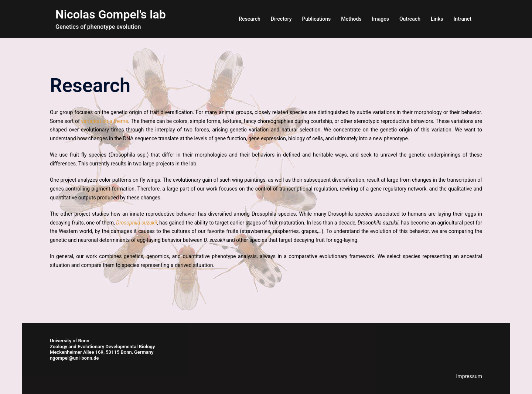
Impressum (469, 376)
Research (249, 19)
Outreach (410, 19)
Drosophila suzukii (137, 223)
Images (381, 19)
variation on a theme (104, 121)
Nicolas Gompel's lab (111, 14)
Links (437, 19)
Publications (317, 19)
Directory (281, 19)
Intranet (462, 19)
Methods (351, 19)
